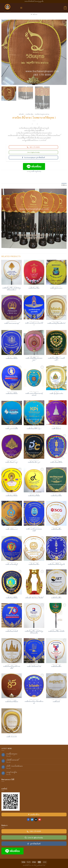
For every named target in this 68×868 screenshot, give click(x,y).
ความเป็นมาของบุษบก (12, 754)
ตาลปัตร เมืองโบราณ (56, 429)
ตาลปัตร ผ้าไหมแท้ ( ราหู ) (12, 462)
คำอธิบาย (64, 185)
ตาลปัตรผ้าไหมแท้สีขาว (56, 529)
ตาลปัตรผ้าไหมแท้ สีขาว (34, 565)
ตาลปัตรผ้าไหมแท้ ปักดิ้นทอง (12, 702)
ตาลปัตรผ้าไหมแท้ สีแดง (34, 288)
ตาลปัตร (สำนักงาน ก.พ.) (12, 529)
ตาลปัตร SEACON (12, 737)
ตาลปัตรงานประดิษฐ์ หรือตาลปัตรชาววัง (56, 324)
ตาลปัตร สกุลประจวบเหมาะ (56, 288)
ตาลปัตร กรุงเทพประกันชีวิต (12, 429)
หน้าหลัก (21, 114)
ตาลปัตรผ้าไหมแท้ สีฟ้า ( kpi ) (34, 429)
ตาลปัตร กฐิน (29, 114)
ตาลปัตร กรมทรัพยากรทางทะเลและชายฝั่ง (34, 530)
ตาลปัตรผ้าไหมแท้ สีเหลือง (12, 496)
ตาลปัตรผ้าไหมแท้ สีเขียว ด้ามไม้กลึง (56, 632)
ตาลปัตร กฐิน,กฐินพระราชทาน (56, 394)
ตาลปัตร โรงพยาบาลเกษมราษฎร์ (12, 324)
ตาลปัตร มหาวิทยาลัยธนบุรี (12, 565)
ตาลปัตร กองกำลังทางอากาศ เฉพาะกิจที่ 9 (34, 324)
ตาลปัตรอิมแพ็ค (56, 702)
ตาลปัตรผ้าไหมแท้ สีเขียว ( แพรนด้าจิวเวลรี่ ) (56, 359)
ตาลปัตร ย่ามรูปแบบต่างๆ (42, 114)
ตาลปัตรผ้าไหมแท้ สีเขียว (56, 496)
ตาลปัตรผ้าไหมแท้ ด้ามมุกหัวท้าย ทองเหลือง (12, 667)
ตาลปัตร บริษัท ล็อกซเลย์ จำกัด (34, 667)
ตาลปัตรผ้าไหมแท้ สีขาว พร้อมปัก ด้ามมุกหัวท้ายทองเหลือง (34, 632)
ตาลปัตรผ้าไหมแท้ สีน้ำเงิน (12, 359)
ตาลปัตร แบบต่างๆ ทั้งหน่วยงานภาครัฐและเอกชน (34, 394)
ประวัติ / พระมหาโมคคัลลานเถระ (15, 766)
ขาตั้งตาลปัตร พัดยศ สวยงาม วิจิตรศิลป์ (34, 598)
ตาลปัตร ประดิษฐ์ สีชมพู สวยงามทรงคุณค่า (34, 359)
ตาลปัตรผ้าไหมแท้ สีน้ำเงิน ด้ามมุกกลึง (56, 565)
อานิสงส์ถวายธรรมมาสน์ (12, 760)
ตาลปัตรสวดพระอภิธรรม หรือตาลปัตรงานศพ (34, 703)
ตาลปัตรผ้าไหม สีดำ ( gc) (34, 462)
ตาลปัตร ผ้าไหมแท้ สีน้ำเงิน (56, 462)
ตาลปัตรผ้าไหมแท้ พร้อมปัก (12, 632)
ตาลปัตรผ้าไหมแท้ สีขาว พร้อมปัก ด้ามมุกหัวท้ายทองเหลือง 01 (12, 289)
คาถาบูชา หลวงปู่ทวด (12, 772)
